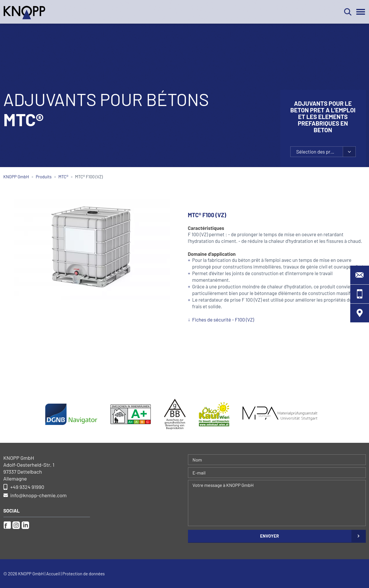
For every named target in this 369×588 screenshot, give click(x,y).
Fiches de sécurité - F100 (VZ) (223, 319)
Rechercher (348, 12)
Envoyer (270, 536)
